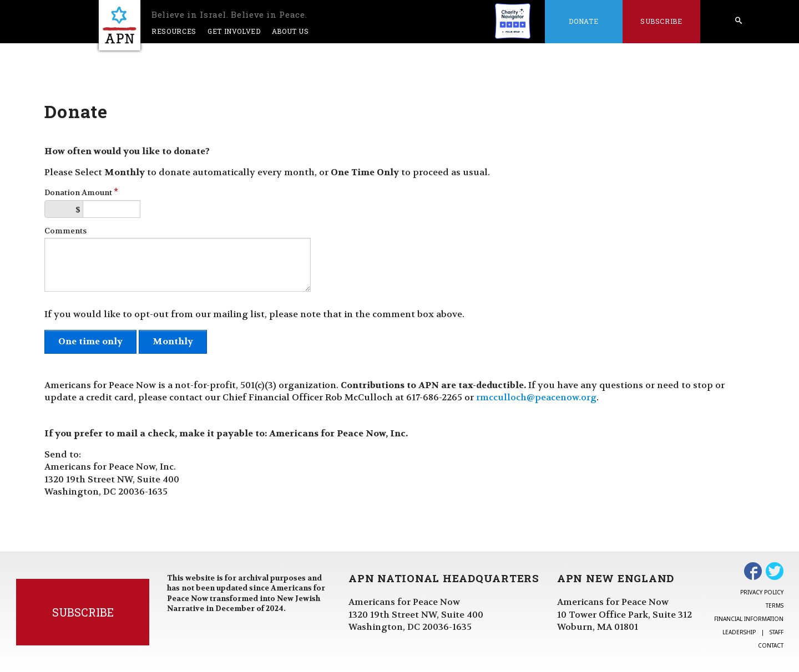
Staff (777, 632)
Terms (775, 605)
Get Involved (234, 31)
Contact (771, 645)
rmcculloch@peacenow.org (536, 397)
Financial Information (749, 619)
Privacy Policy (762, 592)
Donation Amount (81, 193)
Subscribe (661, 21)
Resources (174, 31)
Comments (65, 231)
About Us (290, 31)
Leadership (739, 632)
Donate (583, 21)
